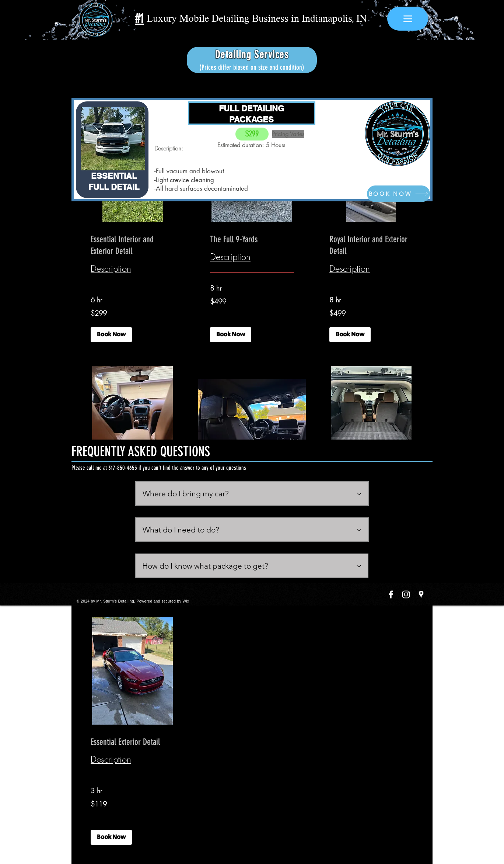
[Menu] (408, 19)
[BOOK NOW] (398, 194)
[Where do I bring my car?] (252, 494)
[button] (111, 335)
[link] (133, 246)
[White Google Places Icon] (421, 594)
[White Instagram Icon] (406, 594)
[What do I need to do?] (252, 530)
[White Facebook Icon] (391, 594)
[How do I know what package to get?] (252, 566)
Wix (186, 601)
